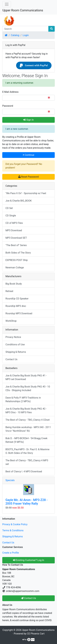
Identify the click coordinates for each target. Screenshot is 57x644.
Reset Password (28, 177)
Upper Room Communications (23, 10)
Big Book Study (14, 284)
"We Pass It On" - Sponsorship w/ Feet (26, 193)
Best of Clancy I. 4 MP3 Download (24, 471)
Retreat (9, 291)
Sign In (28, 120)
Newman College (15, 268)
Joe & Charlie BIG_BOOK (19, 201)
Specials (10, 480)
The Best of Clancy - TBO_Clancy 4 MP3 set (27, 462)
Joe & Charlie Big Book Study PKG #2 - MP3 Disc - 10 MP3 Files (26, 411)
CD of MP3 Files (14, 223)
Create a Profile (11, 553)
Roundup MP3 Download (19, 313)
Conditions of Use (15, 345)
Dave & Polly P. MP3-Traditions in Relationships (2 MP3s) (23, 400)
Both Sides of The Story (18, 253)
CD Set (9, 208)
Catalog (15, 35)
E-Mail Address (10, 92)
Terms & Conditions (13, 530)
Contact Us (11, 359)
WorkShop (11, 321)
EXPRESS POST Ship (17, 260)
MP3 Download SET (16, 238)
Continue (29, 155)
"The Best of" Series (16, 245)
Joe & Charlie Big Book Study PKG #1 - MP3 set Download (26, 377)
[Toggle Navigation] (7, 4)
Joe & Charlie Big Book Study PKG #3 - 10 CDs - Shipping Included (28, 388)
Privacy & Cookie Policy (15, 524)
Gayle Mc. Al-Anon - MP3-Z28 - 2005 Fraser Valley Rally (27, 502)
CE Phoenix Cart (36, 634)
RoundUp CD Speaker (17, 299)
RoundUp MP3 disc (16, 306)
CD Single (11, 216)
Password (8, 106)
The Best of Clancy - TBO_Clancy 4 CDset (28, 420)
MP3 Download (14, 230)
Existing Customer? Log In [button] (28, 560)
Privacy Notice (13, 337)
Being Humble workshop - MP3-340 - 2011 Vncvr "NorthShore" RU (28, 429)
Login (26, 35)
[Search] (25, 29)
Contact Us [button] (28, 598)
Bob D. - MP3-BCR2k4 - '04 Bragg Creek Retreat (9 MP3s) (26, 440)
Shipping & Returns (16, 352)
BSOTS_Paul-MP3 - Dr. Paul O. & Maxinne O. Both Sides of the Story (27, 451)
